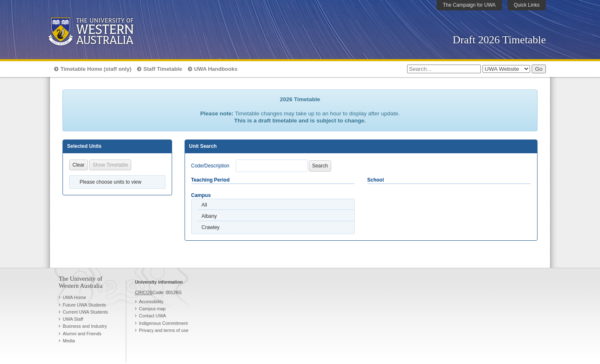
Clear (79, 165)
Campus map (152, 309)
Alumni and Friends (82, 334)
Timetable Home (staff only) (96, 69)
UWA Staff (73, 319)
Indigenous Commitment (163, 323)
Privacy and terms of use (164, 330)
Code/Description (210, 166)
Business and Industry (85, 326)
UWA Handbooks (216, 69)
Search (320, 166)
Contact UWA (152, 316)
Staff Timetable (163, 69)
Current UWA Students (85, 312)
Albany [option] (209, 216)
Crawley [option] (211, 227)
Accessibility (151, 302)
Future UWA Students (84, 305)
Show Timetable (110, 165)
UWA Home (74, 297)
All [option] (204, 205)
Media (69, 341)
